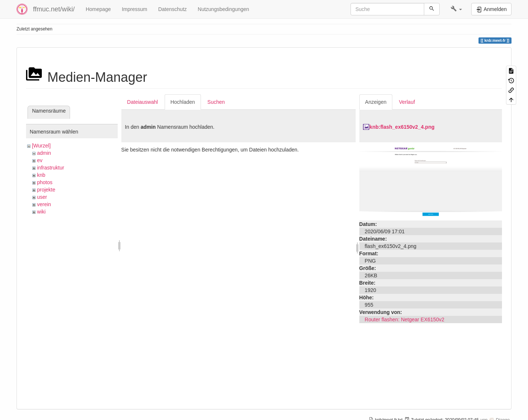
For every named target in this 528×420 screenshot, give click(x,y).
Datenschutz (172, 9)
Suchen (216, 102)
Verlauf (407, 102)
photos (45, 182)
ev (40, 160)
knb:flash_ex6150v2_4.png (402, 127)
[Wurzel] (41, 146)
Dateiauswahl (143, 102)
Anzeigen (376, 102)
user (42, 197)
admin (44, 153)
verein (44, 204)
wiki (41, 212)
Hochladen (183, 102)
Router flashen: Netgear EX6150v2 (405, 319)
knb (41, 175)
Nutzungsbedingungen (223, 9)
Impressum (134, 9)
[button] (456, 9)
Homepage (98, 9)
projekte (46, 190)
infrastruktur (51, 168)
